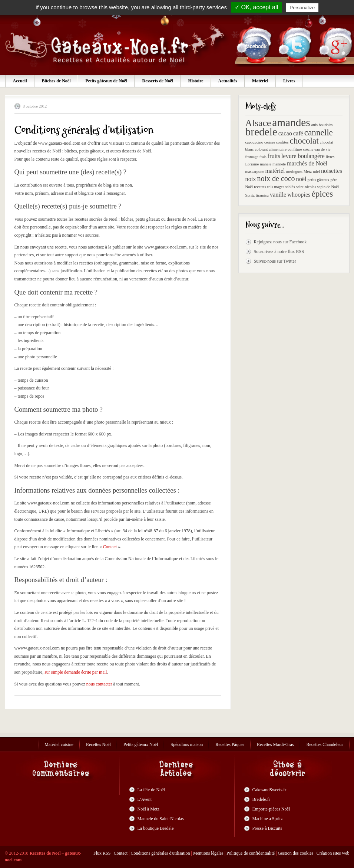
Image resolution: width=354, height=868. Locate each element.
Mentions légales (208, 853)
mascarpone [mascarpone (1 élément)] (255, 172)
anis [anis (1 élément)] (315, 125)
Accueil (20, 81)
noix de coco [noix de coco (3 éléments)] (276, 178)
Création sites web (333, 853)
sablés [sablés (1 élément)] (290, 187)
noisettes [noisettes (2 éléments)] (332, 171)
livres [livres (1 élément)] (330, 157)
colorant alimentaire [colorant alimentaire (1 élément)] (271, 149)
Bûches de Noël (56, 81)
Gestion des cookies (295, 853)
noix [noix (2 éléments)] (251, 179)
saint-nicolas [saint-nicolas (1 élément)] (306, 187)
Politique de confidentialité (251, 853)
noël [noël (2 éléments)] (301, 179)
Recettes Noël (98, 744)
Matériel (260, 81)
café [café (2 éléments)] (298, 134)
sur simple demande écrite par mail (76, 672)
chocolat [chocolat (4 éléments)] (304, 141)
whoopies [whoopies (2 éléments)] (299, 195)
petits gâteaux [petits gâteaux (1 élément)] (319, 180)
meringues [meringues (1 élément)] (294, 172)
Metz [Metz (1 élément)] (308, 172)
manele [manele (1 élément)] (266, 164)
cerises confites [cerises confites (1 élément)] (276, 142)
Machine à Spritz (268, 819)
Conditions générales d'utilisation (160, 853)
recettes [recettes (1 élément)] (260, 187)
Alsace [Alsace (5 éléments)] (258, 123)
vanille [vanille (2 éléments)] (278, 195)
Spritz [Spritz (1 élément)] (250, 195)
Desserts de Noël (158, 81)
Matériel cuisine (59, 744)
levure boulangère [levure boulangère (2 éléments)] (303, 156)
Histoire (196, 81)
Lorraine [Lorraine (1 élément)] (252, 164)
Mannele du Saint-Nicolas (161, 819)
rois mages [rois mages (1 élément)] (276, 187)
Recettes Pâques (230, 744)
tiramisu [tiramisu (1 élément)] (262, 195)
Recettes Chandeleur (325, 744)
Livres (289, 81)
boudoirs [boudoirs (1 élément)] (326, 125)
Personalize (302, 8)
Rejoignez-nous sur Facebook (280, 242)
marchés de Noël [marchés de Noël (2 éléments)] (307, 164)
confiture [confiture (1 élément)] (295, 149)
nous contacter (99, 684)
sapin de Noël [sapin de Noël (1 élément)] (328, 187)
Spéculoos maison (187, 744)
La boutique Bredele (156, 828)
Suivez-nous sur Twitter (275, 261)
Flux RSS (102, 853)
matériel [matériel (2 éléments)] (275, 171)
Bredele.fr (261, 799)
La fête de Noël (151, 790)
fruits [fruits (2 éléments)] (274, 156)
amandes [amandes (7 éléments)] (291, 122)
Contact (110, 547)
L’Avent (145, 799)
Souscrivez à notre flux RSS (279, 251)
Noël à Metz (148, 809)
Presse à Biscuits (267, 828)
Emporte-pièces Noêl (271, 809)
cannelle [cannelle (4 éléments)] (319, 132)
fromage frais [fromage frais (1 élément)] (256, 157)
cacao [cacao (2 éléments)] (285, 134)
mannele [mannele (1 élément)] (279, 164)
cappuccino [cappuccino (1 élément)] (254, 142)
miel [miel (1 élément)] (316, 172)
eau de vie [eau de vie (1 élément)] (322, 149)
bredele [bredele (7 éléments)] (261, 132)
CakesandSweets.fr (269, 790)
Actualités (228, 81)
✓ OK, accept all (256, 7)
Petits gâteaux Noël (141, 744)
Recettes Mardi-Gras (275, 744)
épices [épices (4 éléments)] (322, 194)
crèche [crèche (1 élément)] (308, 149)
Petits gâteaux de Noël (107, 81)
